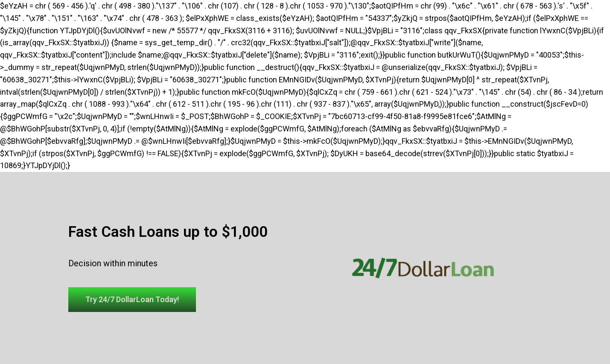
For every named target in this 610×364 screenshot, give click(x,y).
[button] (132, 300)
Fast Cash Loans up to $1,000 (168, 232)
